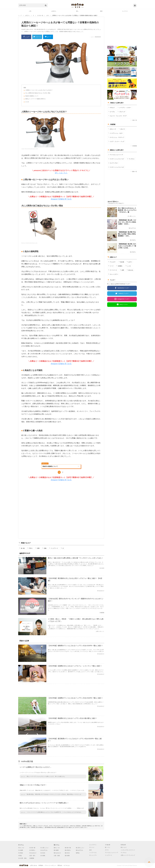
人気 (30, 11)
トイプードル (93, 853)
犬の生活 (43, 853)
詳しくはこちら (61, 173)
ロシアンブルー (113, 163)
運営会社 (60, 865)
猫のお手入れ (79, 850)
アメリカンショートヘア (116, 155)
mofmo (77, 6)
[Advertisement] (61, 510)
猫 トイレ (108, 847)
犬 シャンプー (93, 855)
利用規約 (41, 865)
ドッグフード (54, 548)
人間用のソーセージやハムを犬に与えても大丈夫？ (38, 90)
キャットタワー (113, 274)
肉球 (122, 270)
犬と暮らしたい (44, 848)
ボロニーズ (112, 129)
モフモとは (67, 865)
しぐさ (128, 266)
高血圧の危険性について (31, 96)
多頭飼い (120, 266)
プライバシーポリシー (50, 865)
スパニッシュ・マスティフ (116, 137)
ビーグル (111, 112)
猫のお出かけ (57, 853)
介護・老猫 (57, 856)
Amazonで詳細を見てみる (61, 199)
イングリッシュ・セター (116, 133)
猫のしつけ (57, 848)
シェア (26, 37)
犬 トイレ (92, 847)
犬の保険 (43, 856)
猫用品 (78, 853)
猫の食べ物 (68, 848)
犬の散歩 (21, 853)
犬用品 (20, 856)
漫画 (101, 11)
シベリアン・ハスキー (124, 108)
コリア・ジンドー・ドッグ (116, 141)
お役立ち (54, 11)
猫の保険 (67, 856)
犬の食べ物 (32, 848)
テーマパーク (113, 270)
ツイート (37, 37)
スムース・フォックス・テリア (117, 116)
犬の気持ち (32, 850)
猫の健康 (56, 850)
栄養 (37, 548)
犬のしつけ (21, 848)
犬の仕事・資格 (22, 858)
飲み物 (121, 262)
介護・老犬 (32, 856)
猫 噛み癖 (123, 845)
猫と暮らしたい (80, 848)
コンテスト (125, 11)
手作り (30, 548)
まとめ (26, 102)
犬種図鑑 (134, 146)
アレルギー (112, 262)
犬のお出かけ (33, 853)
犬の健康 (21, 850)
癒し (77, 11)
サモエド (111, 108)
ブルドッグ (121, 112)
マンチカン (131, 159)
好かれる (130, 270)
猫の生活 (67, 853)
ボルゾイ (122, 129)
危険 (44, 548)
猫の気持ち (68, 850)
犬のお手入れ (44, 850)
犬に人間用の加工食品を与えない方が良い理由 (37, 93)
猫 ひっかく (124, 847)
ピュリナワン (93, 845)
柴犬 (91, 850)
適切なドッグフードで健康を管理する (35, 99)
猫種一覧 (134, 172)
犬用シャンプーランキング (128, 855)
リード (111, 266)
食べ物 (22, 548)
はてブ (48, 37)
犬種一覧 (134, 120)
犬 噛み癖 (108, 845)
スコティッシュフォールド (116, 159)
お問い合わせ (34, 865)
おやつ (129, 262)
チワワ (107, 850)
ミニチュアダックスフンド (128, 850)
